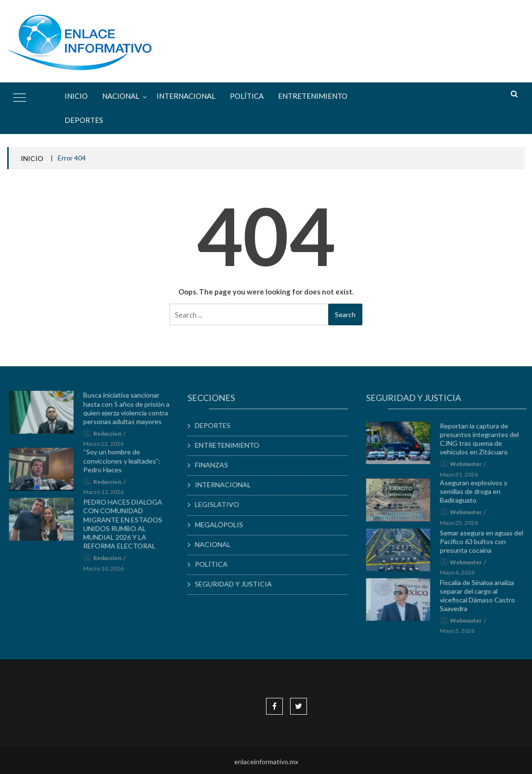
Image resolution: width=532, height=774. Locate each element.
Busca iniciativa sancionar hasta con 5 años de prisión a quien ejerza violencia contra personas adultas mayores (130, 412)
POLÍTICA (247, 96)
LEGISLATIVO (221, 504)
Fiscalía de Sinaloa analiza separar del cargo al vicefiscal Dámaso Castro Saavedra (481, 600)
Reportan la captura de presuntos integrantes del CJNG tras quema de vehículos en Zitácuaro (483, 442)
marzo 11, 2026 (107, 496)
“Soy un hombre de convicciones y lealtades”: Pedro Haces (126, 464)
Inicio (76, 96)
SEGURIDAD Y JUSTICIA (238, 584)
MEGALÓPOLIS (223, 525)
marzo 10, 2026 (107, 572)
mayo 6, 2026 (461, 576)
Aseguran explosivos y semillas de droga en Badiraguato (478, 495)
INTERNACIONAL (186, 96)
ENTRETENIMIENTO (313, 96)
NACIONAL (121, 96)
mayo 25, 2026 (463, 526)
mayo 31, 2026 (463, 478)
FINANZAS (216, 465)
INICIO (32, 158)
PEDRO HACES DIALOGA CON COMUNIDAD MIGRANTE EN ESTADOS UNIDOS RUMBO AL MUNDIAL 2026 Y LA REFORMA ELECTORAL (127, 528)
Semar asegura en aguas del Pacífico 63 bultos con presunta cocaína (485, 545)
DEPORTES (84, 120)
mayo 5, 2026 (461, 635)
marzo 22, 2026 (107, 447)
